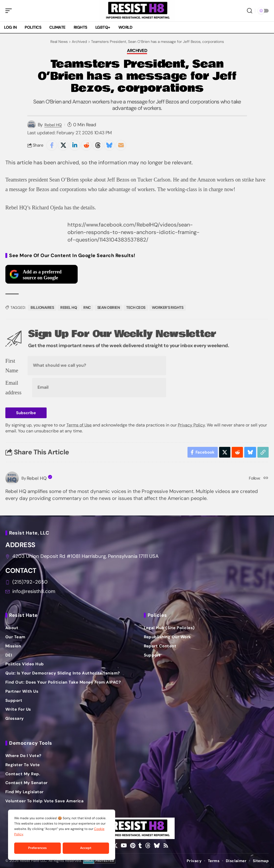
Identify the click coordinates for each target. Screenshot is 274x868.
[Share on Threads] (98, 145)
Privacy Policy (191, 425)
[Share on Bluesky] (109, 145)
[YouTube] (124, 845)
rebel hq (69, 307)
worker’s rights (168, 307)
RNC (87, 307)
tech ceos (136, 307)
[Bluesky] (157, 845)
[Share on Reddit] (86, 145)
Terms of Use (79, 425)
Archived (137, 51)
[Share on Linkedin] (75, 145)
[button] (10, 11)
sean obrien (109, 307)
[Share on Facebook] (52, 145)
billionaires (42, 307)
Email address (13, 388)
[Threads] (148, 845)
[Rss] (166, 845)
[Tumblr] (140, 845)
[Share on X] (63, 145)
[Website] (266, 478)
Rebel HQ (53, 125)
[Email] (121, 145)
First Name (12, 366)
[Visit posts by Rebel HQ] (12, 478)
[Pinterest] (133, 845)
